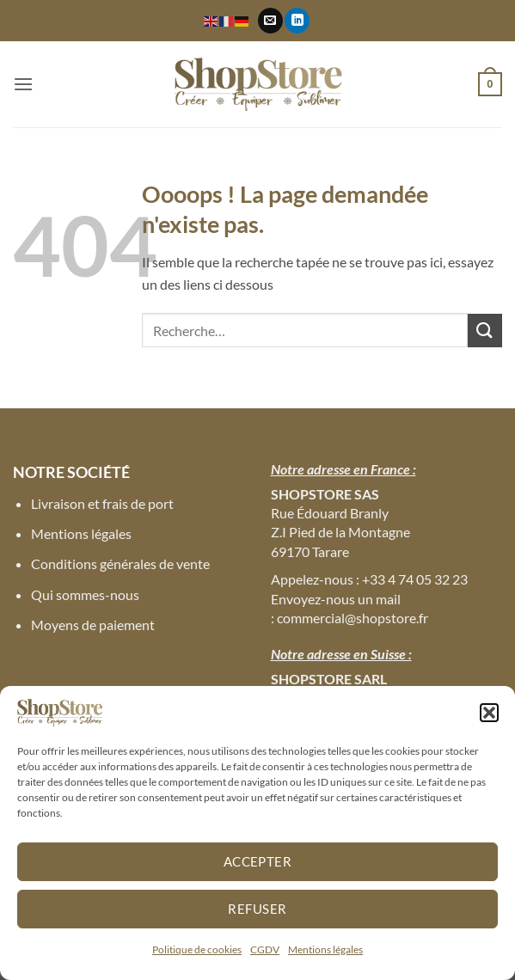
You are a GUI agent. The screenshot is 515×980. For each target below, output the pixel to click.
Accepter (258, 861)
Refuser (257, 909)
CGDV (265, 949)
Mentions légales (325, 949)
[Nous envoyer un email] (270, 21)
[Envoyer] (485, 331)
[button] (489, 713)
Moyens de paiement (93, 625)
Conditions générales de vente (120, 563)
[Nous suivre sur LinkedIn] (297, 21)
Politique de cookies (197, 949)
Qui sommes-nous (85, 594)
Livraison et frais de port (102, 503)
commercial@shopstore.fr (353, 618)
